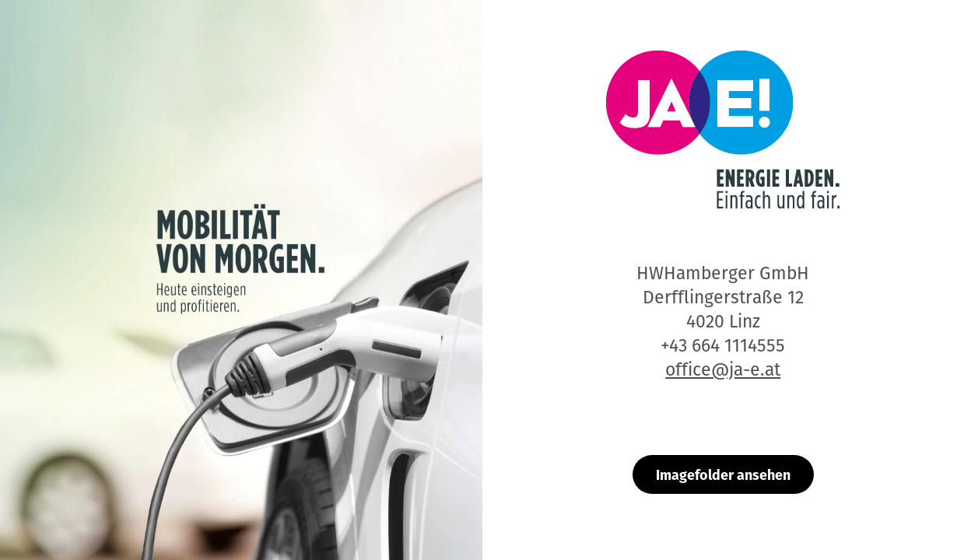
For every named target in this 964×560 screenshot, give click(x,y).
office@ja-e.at (723, 369)
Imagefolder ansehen (723, 474)
